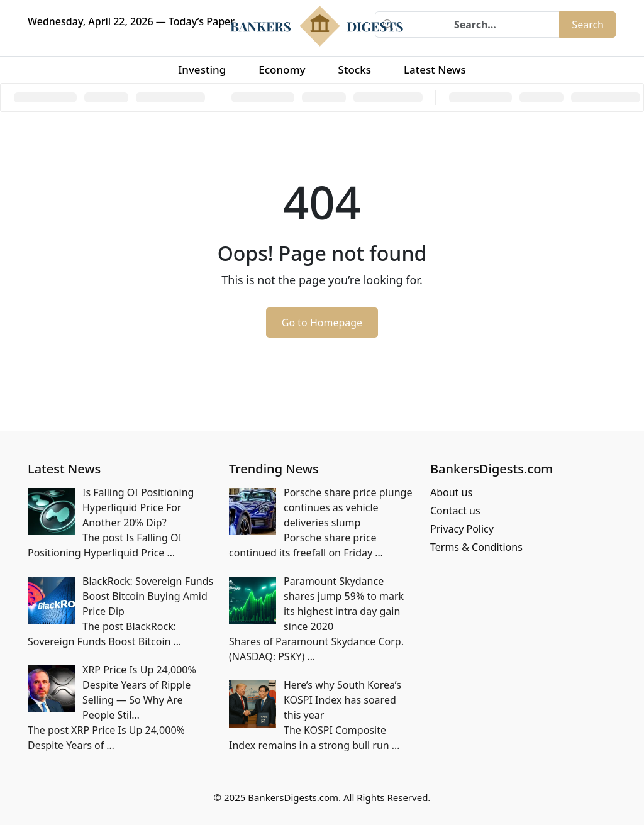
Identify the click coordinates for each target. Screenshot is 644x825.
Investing (202, 69)
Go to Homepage (322, 323)
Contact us (455, 511)
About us (451, 492)
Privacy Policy (462, 529)
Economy (282, 69)
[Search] (480, 25)
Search (588, 25)
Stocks (355, 69)
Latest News (435, 69)
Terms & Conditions (476, 547)
